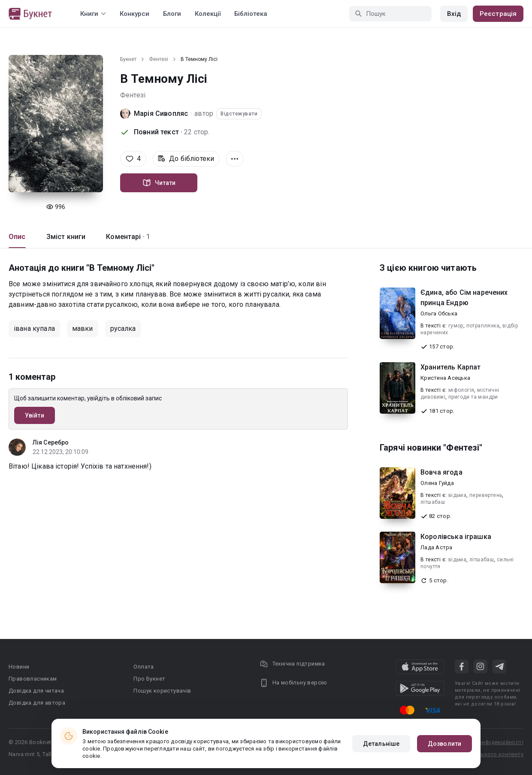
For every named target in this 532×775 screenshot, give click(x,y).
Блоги (172, 14)
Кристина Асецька (445, 378)
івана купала (34, 328)
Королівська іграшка (456, 537)
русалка (123, 328)
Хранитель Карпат (450, 367)
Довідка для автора (37, 703)
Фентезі (159, 59)
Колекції (208, 14)
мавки (83, 328)
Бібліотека (251, 14)
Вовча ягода (441, 472)
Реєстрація (498, 14)
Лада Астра (437, 547)
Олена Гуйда (437, 483)
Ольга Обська (439, 313)
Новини (19, 667)
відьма (457, 495)
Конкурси (135, 14)
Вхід (454, 14)
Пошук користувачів (162, 691)
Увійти (35, 415)
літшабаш (433, 502)
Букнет (128, 59)
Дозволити (444, 744)
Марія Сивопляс (161, 114)
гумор (456, 326)
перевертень (486, 495)
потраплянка (483, 326)
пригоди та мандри (473, 397)
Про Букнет (149, 679)
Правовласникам (33, 679)
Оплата (144, 667)
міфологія (461, 390)
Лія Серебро (51, 442)
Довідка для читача (36, 691)
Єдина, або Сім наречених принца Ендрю (464, 298)
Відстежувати (239, 114)
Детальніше (381, 744)
